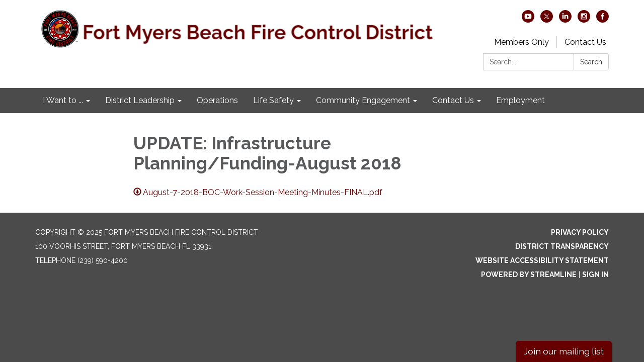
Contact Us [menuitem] (453, 100)
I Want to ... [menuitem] (63, 100)
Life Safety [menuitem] (273, 100)
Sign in (595, 275)
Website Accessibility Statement (542, 260)
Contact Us (585, 42)
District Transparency (562, 246)
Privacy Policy (580, 232)
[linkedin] (565, 20)
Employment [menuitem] (520, 100)
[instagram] (584, 20)
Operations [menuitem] (217, 100)
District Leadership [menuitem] (140, 100)
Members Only (521, 42)
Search (591, 62)
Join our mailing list (564, 351)
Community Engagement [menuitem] (363, 100)
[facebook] (602, 20)
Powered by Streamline (529, 275)
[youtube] (528, 20)
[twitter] (547, 20)
